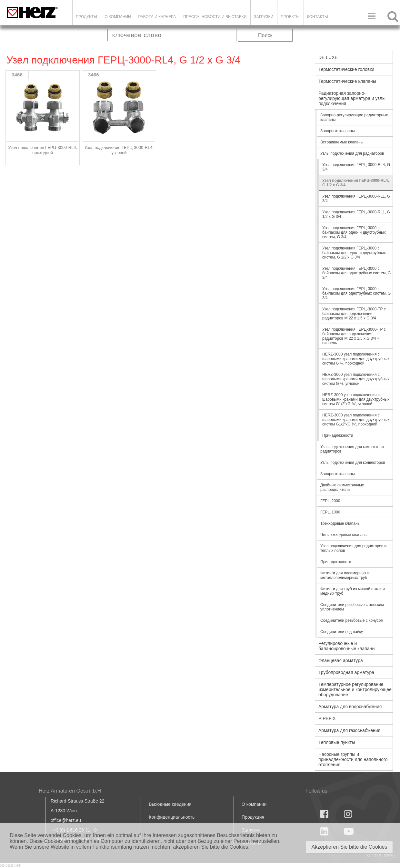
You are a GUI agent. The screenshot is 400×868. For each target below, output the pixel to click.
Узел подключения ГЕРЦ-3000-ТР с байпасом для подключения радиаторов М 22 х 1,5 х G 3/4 (354, 314)
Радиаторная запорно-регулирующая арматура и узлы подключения (352, 98)
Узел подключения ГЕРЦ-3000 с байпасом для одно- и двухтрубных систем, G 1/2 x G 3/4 (354, 253)
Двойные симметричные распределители (342, 487)
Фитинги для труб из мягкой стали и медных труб (353, 591)
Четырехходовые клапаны (344, 535)
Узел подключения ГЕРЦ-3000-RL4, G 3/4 (356, 167)
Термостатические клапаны (347, 81)
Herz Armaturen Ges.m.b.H (70, 791)
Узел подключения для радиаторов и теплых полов (353, 548)
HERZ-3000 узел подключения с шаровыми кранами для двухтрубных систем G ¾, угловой (356, 379)
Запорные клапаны (338, 131)
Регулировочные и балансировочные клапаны (347, 646)
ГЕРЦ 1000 (330, 512)
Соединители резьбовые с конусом (352, 620)
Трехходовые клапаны (340, 523)
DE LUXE (328, 57)
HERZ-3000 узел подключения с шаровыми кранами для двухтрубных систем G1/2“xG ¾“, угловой (356, 399)
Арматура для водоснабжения (350, 707)
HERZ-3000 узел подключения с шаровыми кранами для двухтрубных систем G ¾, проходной (356, 359)
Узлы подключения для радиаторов (352, 153)
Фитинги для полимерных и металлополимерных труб (345, 575)
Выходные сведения (170, 804)
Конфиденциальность (172, 817)
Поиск (265, 35)
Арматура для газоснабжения (349, 730)
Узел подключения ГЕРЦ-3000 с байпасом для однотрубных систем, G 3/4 (356, 273)
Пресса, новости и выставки (215, 17)
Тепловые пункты (337, 742)
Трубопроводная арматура (346, 672)
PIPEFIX (327, 718)
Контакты (318, 17)
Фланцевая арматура (341, 660)
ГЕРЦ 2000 (330, 501)
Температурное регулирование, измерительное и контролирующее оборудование (355, 689)
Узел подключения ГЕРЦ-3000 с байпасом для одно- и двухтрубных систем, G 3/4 (354, 232)
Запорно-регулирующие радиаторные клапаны (354, 117)
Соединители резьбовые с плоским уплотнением (352, 607)
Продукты (86, 17)
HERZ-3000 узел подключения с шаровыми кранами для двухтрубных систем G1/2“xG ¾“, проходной (356, 420)
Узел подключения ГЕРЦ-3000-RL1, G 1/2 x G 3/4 (356, 214)
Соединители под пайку (342, 632)
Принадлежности (338, 435)
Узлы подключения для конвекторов (353, 463)
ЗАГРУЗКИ (264, 17)
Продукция (253, 817)
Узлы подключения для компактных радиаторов (352, 449)
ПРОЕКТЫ (290, 17)
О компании (118, 17)
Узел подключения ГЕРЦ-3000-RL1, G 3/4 (356, 199)
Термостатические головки (346, 69)
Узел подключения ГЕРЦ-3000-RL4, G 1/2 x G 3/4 (356, 183)
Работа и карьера (157, 17)
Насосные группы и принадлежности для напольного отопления (353, 759)
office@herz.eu (66, 820)
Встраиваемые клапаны (342, 142)
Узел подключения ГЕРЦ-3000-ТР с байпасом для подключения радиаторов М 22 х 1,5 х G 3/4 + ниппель (354, 336)
